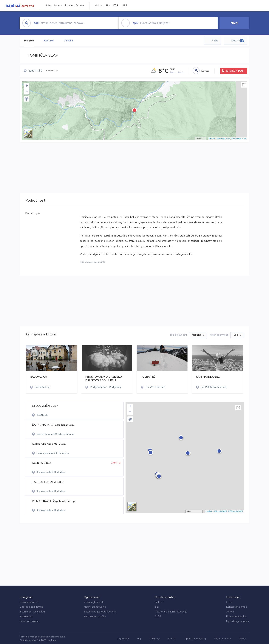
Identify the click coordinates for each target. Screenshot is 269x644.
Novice (58, 6)
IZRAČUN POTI (235, 71)
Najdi (234, 23)
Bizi (108, 6)
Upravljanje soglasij (238, 621)
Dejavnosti (123, 639)
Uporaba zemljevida (31, 607)
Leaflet (212, 139)
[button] (27, 99)
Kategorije (155, 639)
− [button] (27, 92)
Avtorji (230, 612)
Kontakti (49, 41)
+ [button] (27, 86)
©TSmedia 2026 (239, 139)
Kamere (205, 71)
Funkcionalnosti (29, 602)
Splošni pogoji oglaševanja (100, 612)
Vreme (80, 6)
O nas (230, 602)
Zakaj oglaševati (94, 602)
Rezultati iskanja (29, 621)
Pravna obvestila (236, 616)
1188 (124, 6)
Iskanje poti (26, 616)
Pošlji (215, 41)
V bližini (68, 41)
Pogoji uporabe (222, 639)
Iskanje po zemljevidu (32, 612)
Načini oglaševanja (95, 607)
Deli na (238, 41)
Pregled (29, 41)
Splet (48, 6)
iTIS (116, 6)
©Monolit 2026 (224, 139)
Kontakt (172, 639)
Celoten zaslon (244, 85)
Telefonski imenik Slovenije (171, 612)
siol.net (99, 6)
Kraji (139, 639)
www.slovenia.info (95, 262)
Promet (69, 6)
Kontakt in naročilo (95, 616)
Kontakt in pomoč (236, 607)
